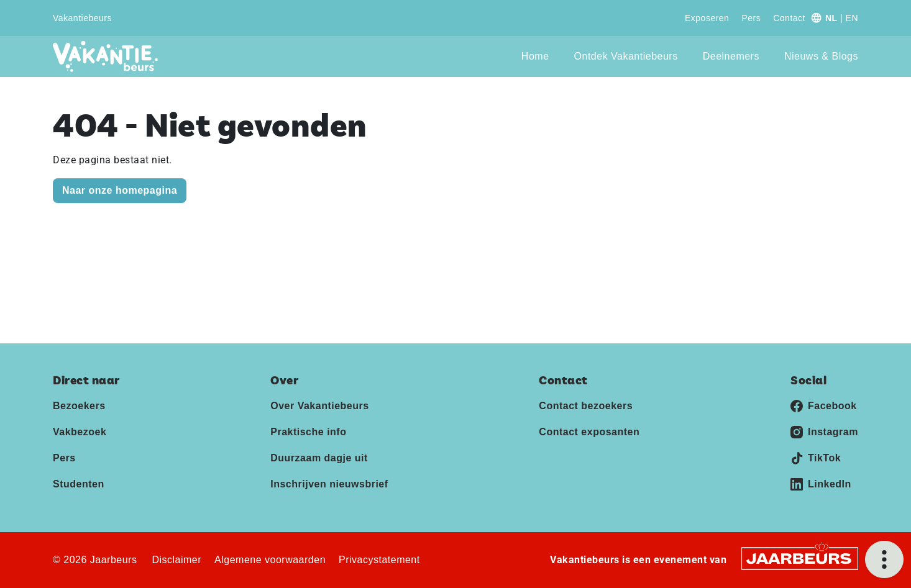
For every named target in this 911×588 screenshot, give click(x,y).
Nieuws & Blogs (821, 56)
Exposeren (707, 18)
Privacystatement (379, 560)
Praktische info (308, 432)
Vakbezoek (80, 432)
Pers (751, 18)
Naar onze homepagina (120, 190)
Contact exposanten (589, 432)
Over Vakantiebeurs (319, 406)
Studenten (79, 484)
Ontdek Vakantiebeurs (626, 56)
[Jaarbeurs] (800, 558)
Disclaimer (176, 560)
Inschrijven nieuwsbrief (329, 484)
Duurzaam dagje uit (319, 458)
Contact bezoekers (586, 406)
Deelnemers (731, 56)
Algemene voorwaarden (270, 560)
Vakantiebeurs (82, 18)
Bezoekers (79, 406)
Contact (789, 18)
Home (535, 56)
